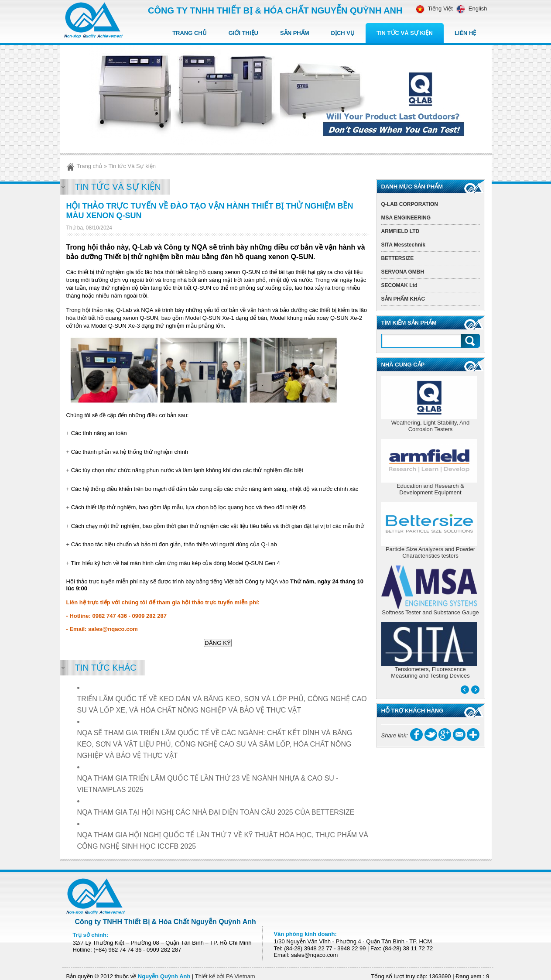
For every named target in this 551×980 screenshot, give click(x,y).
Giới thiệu (243, 33)
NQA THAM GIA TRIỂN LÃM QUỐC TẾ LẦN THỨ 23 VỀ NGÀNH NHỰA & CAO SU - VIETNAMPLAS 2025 (208, 784)
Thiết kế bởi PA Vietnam (225, 976)
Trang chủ (190, 33)
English (470, 9)
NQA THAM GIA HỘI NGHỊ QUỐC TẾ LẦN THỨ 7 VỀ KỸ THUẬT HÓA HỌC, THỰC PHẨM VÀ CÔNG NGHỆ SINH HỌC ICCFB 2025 (223, 841)
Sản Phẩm (295, 33)
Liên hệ (465, 33)
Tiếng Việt (434, 9)
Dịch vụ (343, 33)
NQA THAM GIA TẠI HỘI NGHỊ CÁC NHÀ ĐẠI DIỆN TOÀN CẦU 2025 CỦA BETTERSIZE (216, 812)
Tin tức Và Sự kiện (405, 33)
